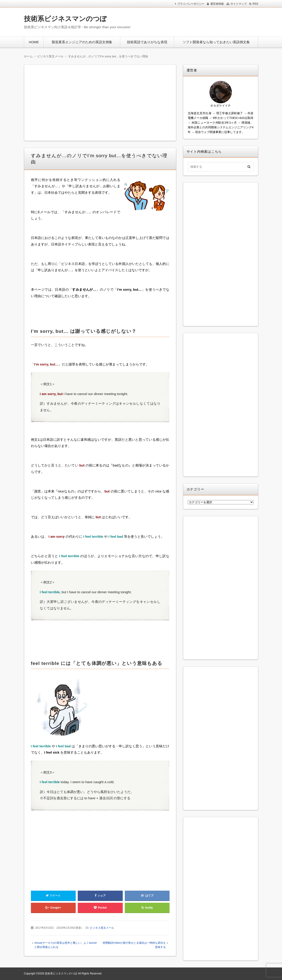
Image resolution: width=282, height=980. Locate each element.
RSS (255, 4)
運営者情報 (217, 4)
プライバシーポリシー (191, 4)
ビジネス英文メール (102, 928)
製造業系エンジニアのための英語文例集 (82, 42)
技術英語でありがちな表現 (147, 42)
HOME (34, 42)
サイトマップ (239, 4)
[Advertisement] (199, 21)
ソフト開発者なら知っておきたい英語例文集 (216, 42)
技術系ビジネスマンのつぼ (65, 19)
